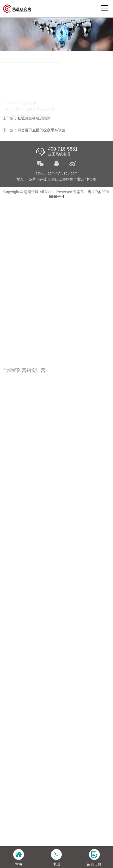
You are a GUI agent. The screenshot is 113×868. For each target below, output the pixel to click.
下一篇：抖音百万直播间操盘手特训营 (34, 130)
